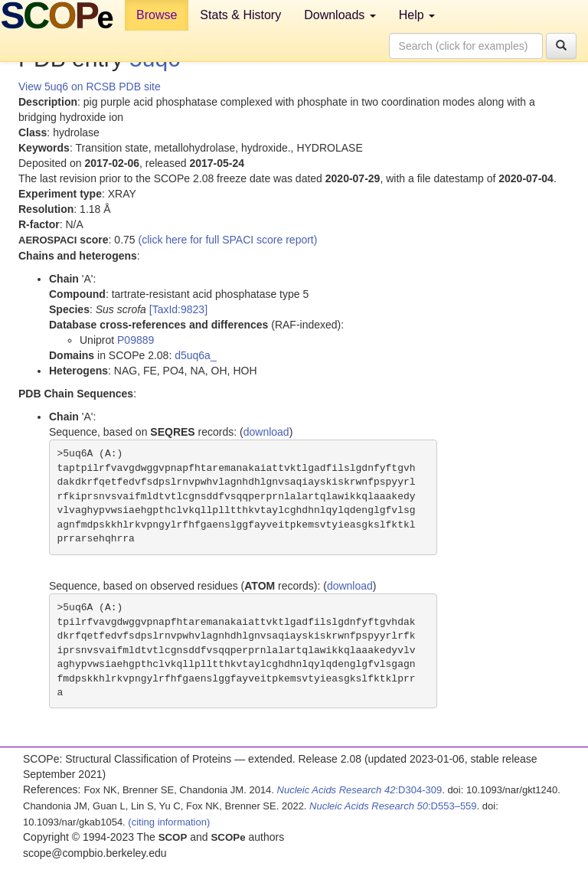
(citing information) (169, 822)
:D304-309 (360, 790)
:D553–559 (393, 806)
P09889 (136, 340)
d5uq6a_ (196, 355)
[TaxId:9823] (178, 309)
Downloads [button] (340, 15)
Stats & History (240, 15)
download (266, 432)
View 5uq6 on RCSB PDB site (90, 87)
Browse (157, 15)
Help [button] (417, 15)
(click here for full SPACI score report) (228, 240)
